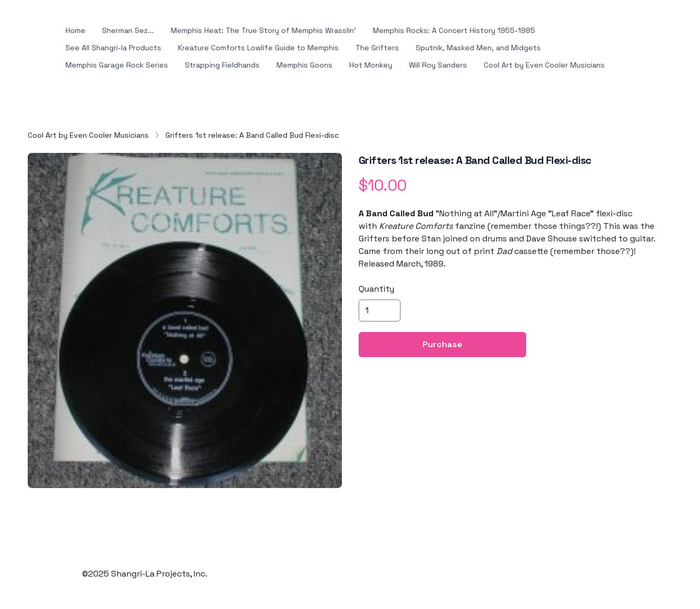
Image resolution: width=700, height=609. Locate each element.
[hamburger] (40, 31)
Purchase (442, 310)
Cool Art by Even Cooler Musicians (88, 101)
